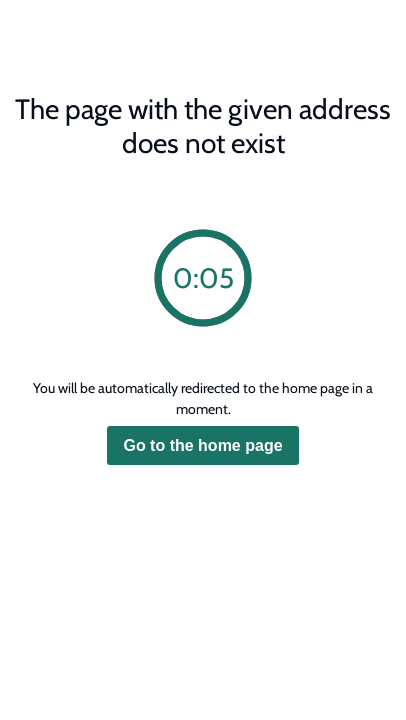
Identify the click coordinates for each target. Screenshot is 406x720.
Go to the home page (202, 445)
